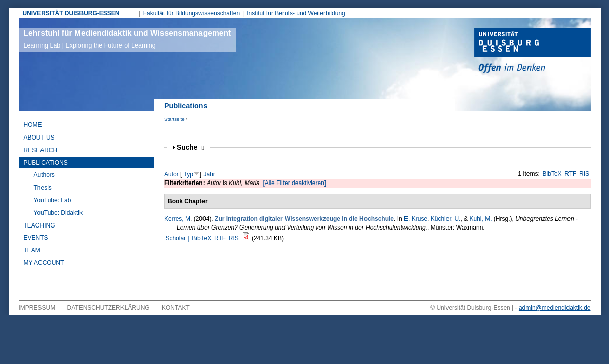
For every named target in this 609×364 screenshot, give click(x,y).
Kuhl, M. (480, 219)
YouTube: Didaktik (58, 213)
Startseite (174, 119)
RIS (584, 174)
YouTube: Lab (53, 200)
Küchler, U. (446, 219)
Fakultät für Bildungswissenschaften (192, 13)
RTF (570, 174)
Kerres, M (177, 219)
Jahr (209, 174)
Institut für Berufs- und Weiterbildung (296, 13)
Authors (44, 175)
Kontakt (176, 308)
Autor (171, 174)
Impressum (37, 308)
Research (41, 150)
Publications (46, 163)
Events (36, 238)
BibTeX (552, 174)
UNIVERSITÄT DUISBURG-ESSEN (71, 13)
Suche (190, 147)
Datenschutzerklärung (109, 308)
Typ (188, 174)
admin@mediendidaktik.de (555, 308)
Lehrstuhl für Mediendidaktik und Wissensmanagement (128, 39)
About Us (39, 138)
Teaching (39, 225)
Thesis (43, 188)
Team (32, 250)
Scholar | (178, 238)
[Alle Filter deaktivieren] (294, 183)
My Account (44, 263)
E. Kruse (416, 219)
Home (33, 125)
